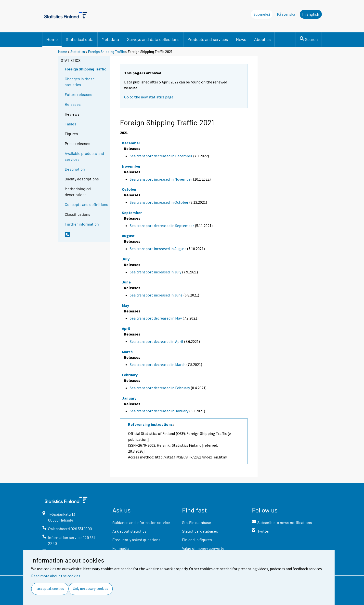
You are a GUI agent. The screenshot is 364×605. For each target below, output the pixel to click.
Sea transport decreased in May (156, 318)
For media (121, 548)
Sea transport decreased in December (161, 156)
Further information (82, 224)
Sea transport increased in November (161, 179)
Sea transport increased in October (159, 202)
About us (262, 39)
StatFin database (197, 522)
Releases (73, 104)
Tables (71, 124)
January (129, 398)
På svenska (286, 14)
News (241, 39)
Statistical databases (200, 531)
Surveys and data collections (153, 39)
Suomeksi (262, 14)
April (126, 328)
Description (75, 169)
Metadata (110, 39)
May (125, 305)
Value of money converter (204, 548)
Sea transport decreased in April (156, 341)
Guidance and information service (141, 522)
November (131, 166)
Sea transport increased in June (156, 295)
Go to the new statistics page (149, 97)
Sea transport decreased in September (162, 226)
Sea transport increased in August (158, 249)
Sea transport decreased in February (160, 388)
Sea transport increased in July (156, 272)
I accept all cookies (50, 589)
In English (311, 14)
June (126, 282)
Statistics (78, 52)
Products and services (208, 39)
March (127, 352)
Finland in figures (197, 540)
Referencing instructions (150, 424)
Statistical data (80, 39)
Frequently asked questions (136, 540)
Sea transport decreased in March (158, 364)
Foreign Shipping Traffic (106, 52)
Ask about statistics (129, 531)
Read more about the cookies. (56, 576)
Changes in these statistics (80, 82)
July (126, 259)
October (129, 189)
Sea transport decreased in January (159, 411)
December (131, 143)
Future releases (78, 94)
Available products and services (84, 156)
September (132, 213)
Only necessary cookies (91, 589)
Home (52, 39)
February (130, 375)
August (128, 236)
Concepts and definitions (86, 204)
